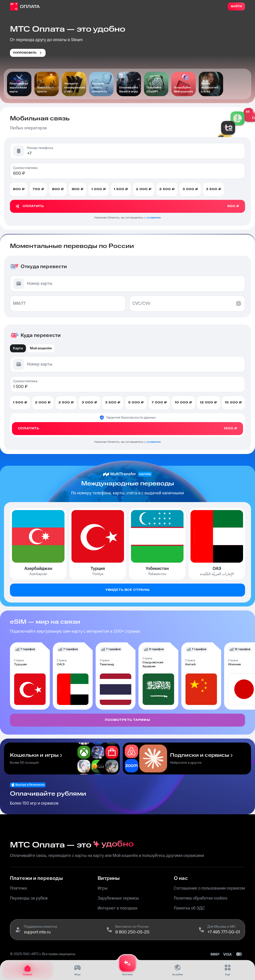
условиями (154, 218)
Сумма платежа (25, 168)
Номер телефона (40, 148)
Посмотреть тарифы (127, 720)
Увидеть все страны (127, 590)
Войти (236, 6)
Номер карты (40, 284)
